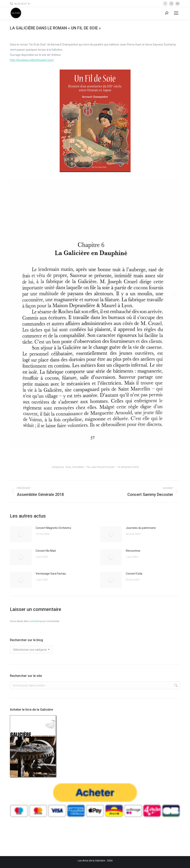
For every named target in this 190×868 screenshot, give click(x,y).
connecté (34, 621)
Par (101, 467)
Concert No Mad (46, 551)
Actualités (78, 467)
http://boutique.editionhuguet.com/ (32, 60)
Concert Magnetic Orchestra (53, 528)
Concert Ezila (134, 574)
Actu (68, 467)
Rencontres (133, 551)
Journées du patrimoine (141, 528)
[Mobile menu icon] (176, 13)
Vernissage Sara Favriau (51, 574)
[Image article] (21, 534)
